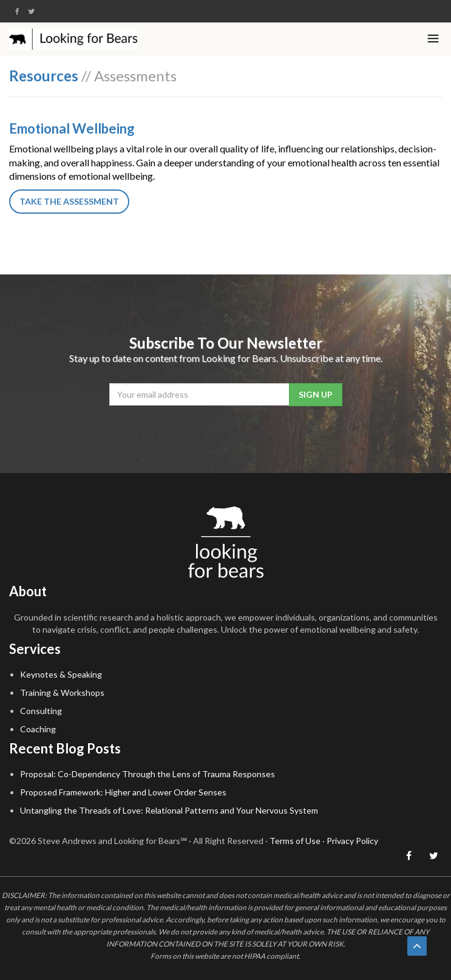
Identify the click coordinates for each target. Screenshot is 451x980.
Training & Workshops (62, 692)
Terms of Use (295, 841)
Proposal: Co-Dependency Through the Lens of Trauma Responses (148, 774)
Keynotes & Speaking (61, 674)
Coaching (38, 729)
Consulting (41, 711)
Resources (44, 76)
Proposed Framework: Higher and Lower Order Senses (123, 792)
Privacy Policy (352, 841)
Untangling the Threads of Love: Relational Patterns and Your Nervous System (169, 810)
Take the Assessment (69, 201)
